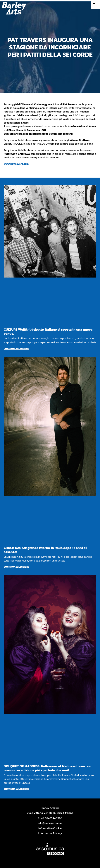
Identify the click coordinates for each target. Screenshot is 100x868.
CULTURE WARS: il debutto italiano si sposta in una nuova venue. (48, 331)
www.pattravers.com (16, 164)
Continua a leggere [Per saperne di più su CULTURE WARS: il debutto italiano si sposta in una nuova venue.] (16, 348)
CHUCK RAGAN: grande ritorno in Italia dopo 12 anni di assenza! (45, 550)
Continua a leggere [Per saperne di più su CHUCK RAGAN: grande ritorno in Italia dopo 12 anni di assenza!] (16, 567)
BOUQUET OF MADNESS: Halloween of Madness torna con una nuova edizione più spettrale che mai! (48, 768)
